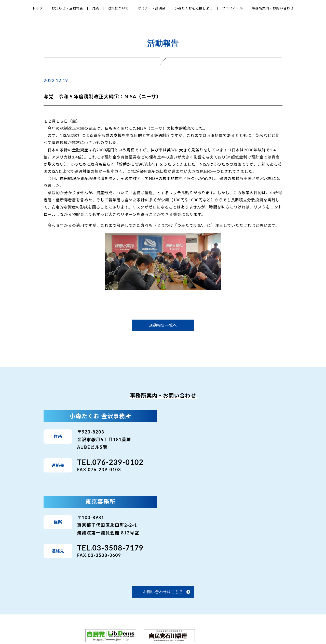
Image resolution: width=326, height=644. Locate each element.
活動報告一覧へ (163, 325)
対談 (96, 8)
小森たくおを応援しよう (194, 8)
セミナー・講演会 (152, 8)
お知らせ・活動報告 (67, 8)
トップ (38, 8)
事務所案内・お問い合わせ (273, 8)
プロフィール (232, 8)
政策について (118, 8)
